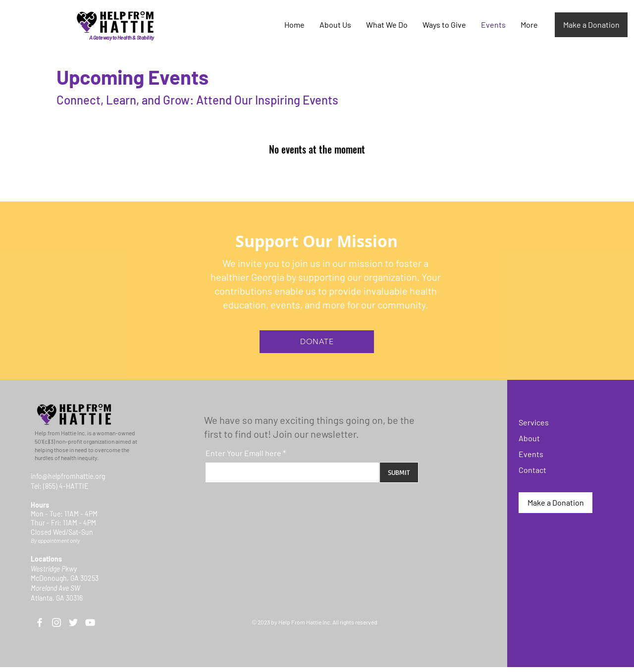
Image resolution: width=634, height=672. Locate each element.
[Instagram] (56, 622)
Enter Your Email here (243, 453)
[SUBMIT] (399, 472)
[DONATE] (317, 342)
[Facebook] (40, 622)
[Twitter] (73, 622)
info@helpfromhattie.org (68, 476)
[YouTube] (90, 622)
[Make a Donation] (591, 25)
